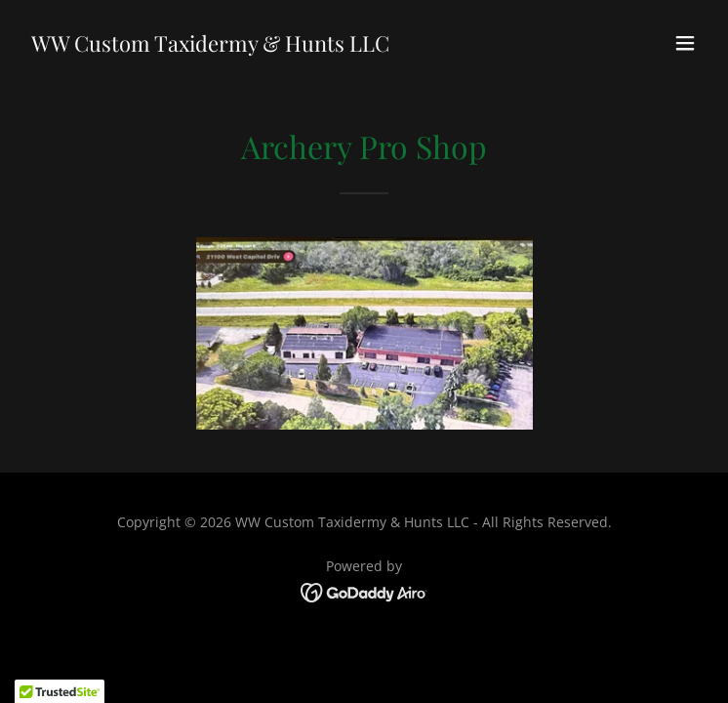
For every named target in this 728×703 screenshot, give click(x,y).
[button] (685, 43)
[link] (210, 46)
